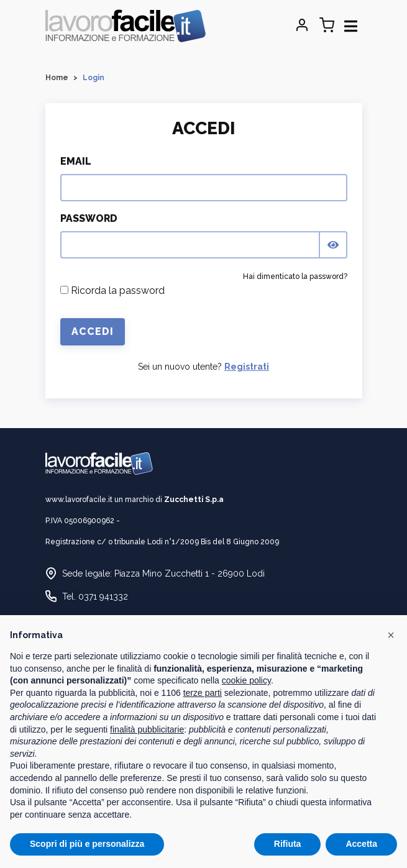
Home (57, 78)
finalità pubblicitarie (147, 729)
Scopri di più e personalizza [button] (87, 844)
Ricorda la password (112, 290)
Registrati (247, 367)
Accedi (93, 331)
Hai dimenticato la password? (295, 276)
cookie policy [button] (246, 680)
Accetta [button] (361, 844)
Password (89, 218)
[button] (391, 635)
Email (76, 161)
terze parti (203, 693)
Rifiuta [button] (288, 844)
